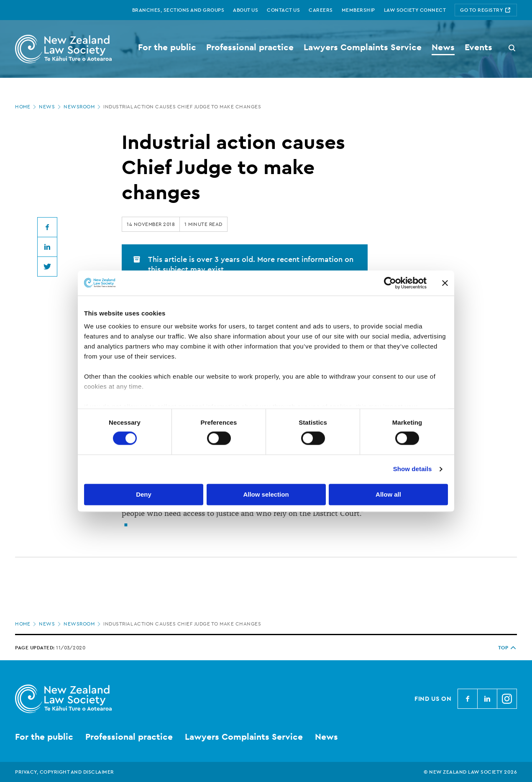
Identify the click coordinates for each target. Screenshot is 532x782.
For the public (44, 737)
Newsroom (83, 107)
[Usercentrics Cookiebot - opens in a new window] (390, 283)
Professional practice (129, 737)
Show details (413, 469)
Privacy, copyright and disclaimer (65, 772)
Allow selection (266, 494)
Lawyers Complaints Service (244, 737)
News (51, 107)
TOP (508, 648)
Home (26, 107)
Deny (144, 494)
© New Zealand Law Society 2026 (470, 772)
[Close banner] (445, 283)
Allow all (388, 494)
